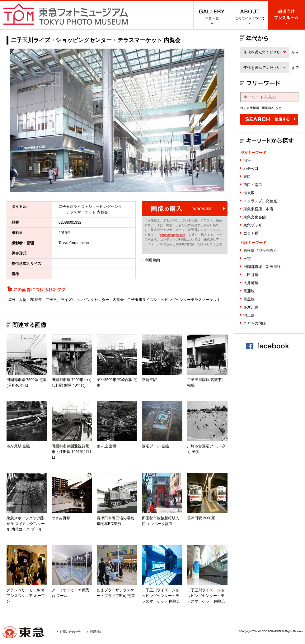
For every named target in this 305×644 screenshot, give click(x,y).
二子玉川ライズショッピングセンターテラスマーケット (174, 300)
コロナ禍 (251, 233)
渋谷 (247, 160)
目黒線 (249, 299)
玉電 (247, 259)
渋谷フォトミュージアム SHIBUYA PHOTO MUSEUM (66, 14)
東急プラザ (253, 225)
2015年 (36, 300)
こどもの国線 (255, 323)
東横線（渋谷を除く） (262, 250)
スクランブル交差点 (260, 201)
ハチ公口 (251, 169)
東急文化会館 (255, 217)
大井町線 (251, 283)
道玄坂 (249, 193)
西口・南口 (253, 185)
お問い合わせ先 (70, 632)
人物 (23, 300)
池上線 (249, 315)
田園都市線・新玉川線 (262, 267)
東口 (247, 177)
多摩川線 (251, 307)
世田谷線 (251, 275)
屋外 (12, 300)
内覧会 (118, 300)
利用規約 (152, 260)
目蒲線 (249, 291)
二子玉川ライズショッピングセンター (77, 300)
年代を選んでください (262, 52)
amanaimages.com (173, 235)
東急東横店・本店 (258, 209)
